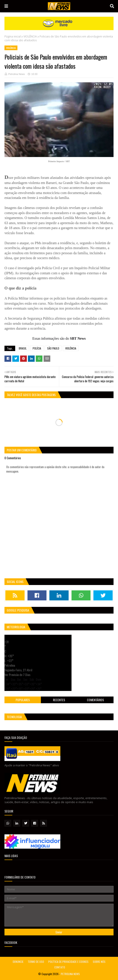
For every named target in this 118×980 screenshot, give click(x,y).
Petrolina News (17, 74)
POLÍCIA (37, 348)
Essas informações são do (59, 338)
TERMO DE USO (36, 962)
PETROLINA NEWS (70, 974)
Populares (23, 700)
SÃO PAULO (53, 348)
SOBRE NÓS (99, 962)
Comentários (95, 700)
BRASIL (23, 348)
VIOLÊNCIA (30, 36)
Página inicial (13, 36)
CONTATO (60, 967)
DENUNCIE (18, 962)
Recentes (59, 700)
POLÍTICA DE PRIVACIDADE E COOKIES (68, 962)
